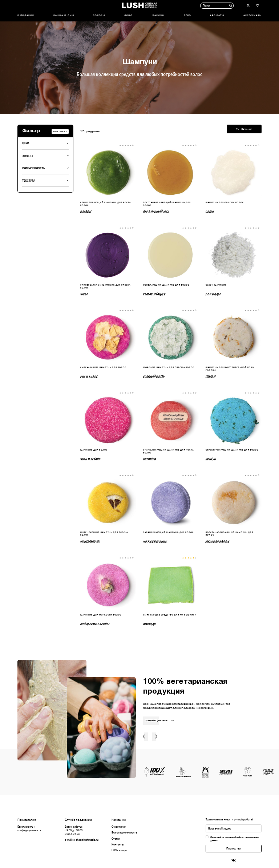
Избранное (258, 6)
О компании (119, 827)
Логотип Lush (139, 5)
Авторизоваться (248, 6)
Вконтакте (234, 861)
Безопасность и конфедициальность (29, 828)
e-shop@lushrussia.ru (86, 840)
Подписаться (234, 848)
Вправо (156, 737)
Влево (143, 737)
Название (244, 129)
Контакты (118, 844)
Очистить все (60, 132)
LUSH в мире (119, 850)
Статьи (116, 839)
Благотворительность (124, 832)
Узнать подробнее (160, 721)
